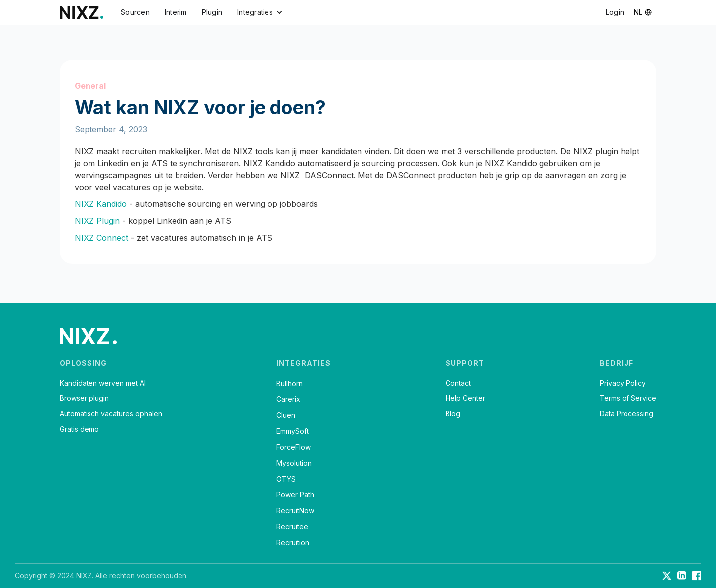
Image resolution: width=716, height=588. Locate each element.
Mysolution (294, 463)
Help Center (465, 398)
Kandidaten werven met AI (103, 383)
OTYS (286, 479)
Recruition (293, 542)
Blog (453, 414)
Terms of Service (628, 398)
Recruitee (292, 527)
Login (615, 12)
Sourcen (135, 12)
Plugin (212, 12)
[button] (260, 12)
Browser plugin (84, 398)
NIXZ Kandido (101, 204)
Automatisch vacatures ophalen (111, 414)
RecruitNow (295, 511)
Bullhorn (290, 383)
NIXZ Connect (101, 238)
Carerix (288, 399)
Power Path (295, 495)
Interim (176, 12)
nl (638, 12)
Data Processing (626, 414)
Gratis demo (79, 429)
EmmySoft (293, 431)
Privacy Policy (623, 383)
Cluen (286, 415)
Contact (458, 383)
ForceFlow (294, 447)
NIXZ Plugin (97, 221)
